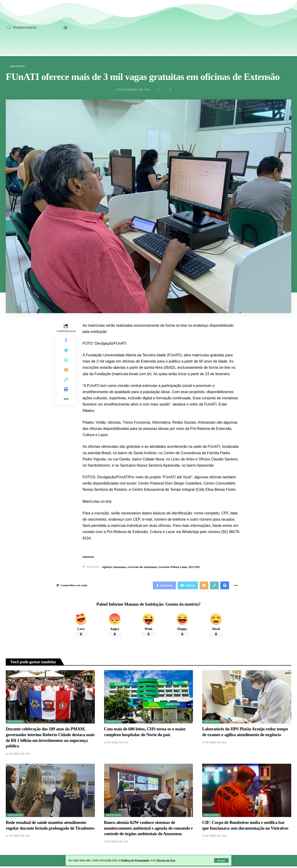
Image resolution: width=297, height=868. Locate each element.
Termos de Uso (171, 860)
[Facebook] (235, 28)
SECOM (200, 567)
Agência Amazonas (115, 567)
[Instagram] (268, 28)
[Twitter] (251, 28)
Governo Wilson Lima (177, 567)
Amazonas (17, 66)
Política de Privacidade (137, 860)
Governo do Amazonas (145, 567)
